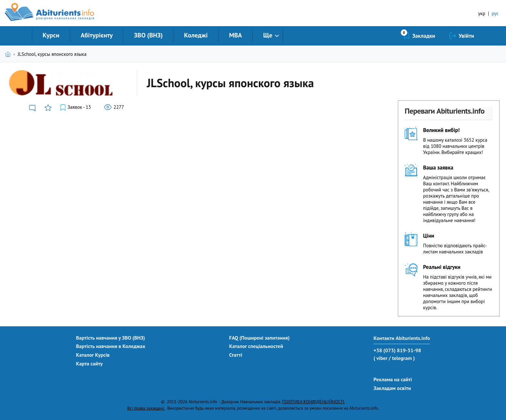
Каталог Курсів (93, 355)
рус (495, 13)
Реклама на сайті (393, 379)
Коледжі (196, 35)
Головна (9, 54)
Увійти (466, 36)
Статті (236, 355)
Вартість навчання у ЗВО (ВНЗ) (111, 338)
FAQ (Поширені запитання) (259, 338)
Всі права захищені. (146, 408)
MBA (236, 35)
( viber (380, 358)
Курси (51, 35)
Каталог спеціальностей (256, 346)
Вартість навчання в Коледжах (111, 346)
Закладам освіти (392, 388)
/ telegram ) (402, 358)
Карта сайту (90, 364)
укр (482, 13)
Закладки (424, 36)
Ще (268, 35)
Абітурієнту (97, 35)
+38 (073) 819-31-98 (397, 350)
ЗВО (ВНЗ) (148, 35)
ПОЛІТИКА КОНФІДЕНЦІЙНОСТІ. (314, 402)
